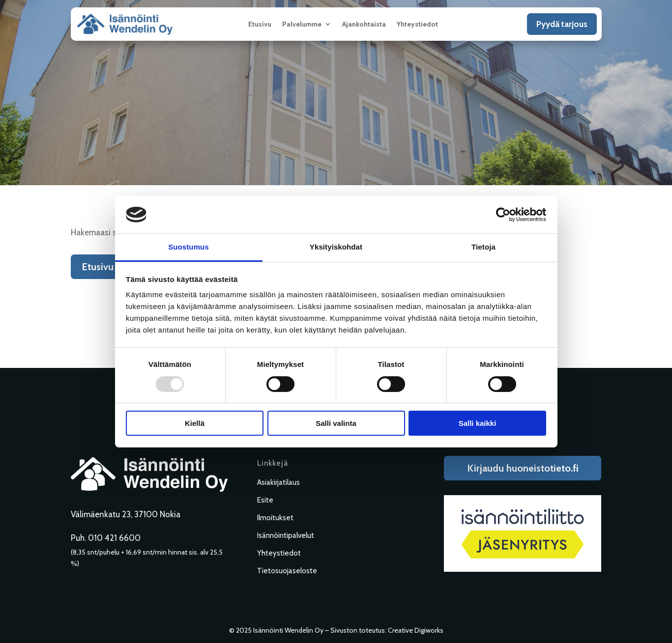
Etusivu (260, 25)
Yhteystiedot (417, 25)
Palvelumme (302, 25)
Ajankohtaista (364, 25)
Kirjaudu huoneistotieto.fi (523, 468)
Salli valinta (336, 423)
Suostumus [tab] (189, 247)
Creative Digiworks (416, 630)
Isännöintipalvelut (286, 535)
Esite (265, 500)
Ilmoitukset (275, 518)
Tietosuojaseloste (287, 571)
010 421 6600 (114, 538)
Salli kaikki (478, 423)
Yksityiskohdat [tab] (336, 247)
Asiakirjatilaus (278, 482)
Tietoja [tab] (483, 247)
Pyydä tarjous (562, 24)
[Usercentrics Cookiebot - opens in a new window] (503, 215)
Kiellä (195, 423)
